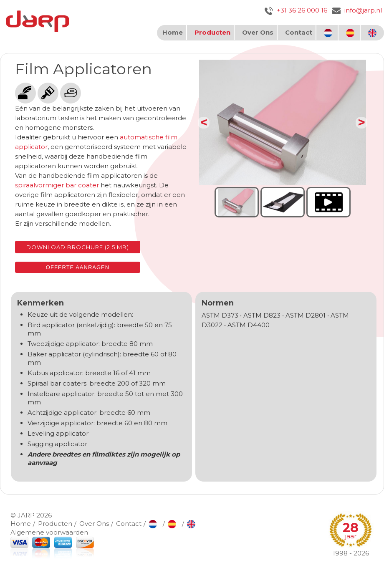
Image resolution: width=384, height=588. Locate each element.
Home (173, 32)
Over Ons (258, 32)
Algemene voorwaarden (49, 532)
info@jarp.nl (357, 10)
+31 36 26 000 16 (296, 10)
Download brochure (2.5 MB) (78, 247)
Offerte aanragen (78, 267)
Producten (212, 32)
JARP (26, 515)
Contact (299, 32)
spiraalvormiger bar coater (57, 185)
